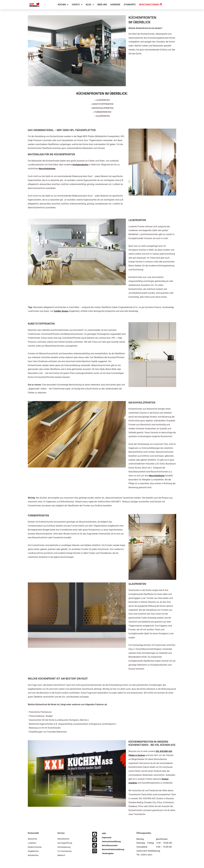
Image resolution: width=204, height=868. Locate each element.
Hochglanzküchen (81, 164)
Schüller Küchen (62, 311)
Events (77, 5)
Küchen (63, 5)
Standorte (130, 5)
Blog (90, 5)
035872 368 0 (147, 854)
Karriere (115, 5)
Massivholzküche (157, 475)
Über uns (102, 5)
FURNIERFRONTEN (103, 112)
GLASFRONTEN (103, 116)
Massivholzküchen (48, 168)
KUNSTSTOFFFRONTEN (103, 104)
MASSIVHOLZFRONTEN (103, 108)
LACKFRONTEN (103, 100)
